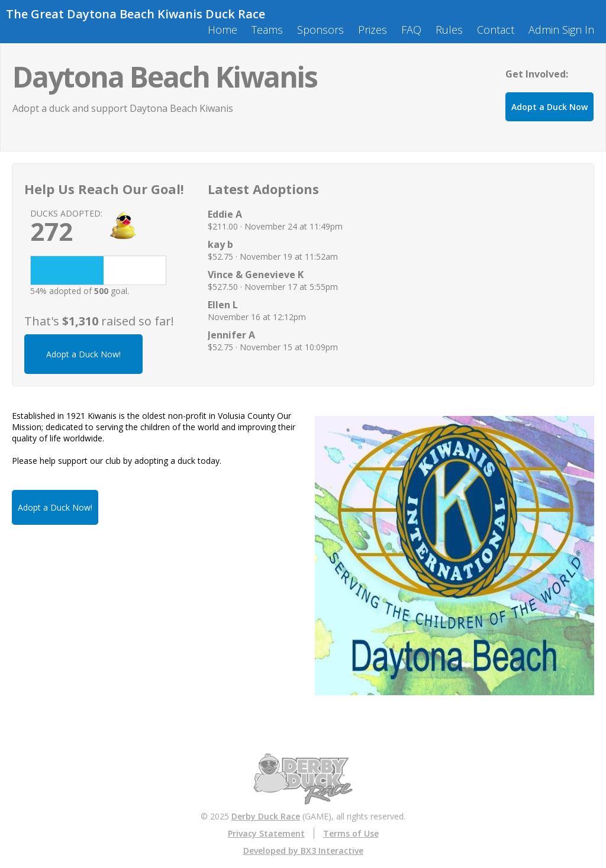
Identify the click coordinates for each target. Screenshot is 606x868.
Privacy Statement (266, 833)
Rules (449, 30)
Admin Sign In (561, 30)
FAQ (411, 30)
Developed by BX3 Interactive (303, 851)
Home (223, 30)
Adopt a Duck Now (549, 107)
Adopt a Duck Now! (83, 354)
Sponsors (320, 30)
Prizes (373, 30)
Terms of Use (351, 833)
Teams (267, 30)
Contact (496, 30)
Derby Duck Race (266, 816)
